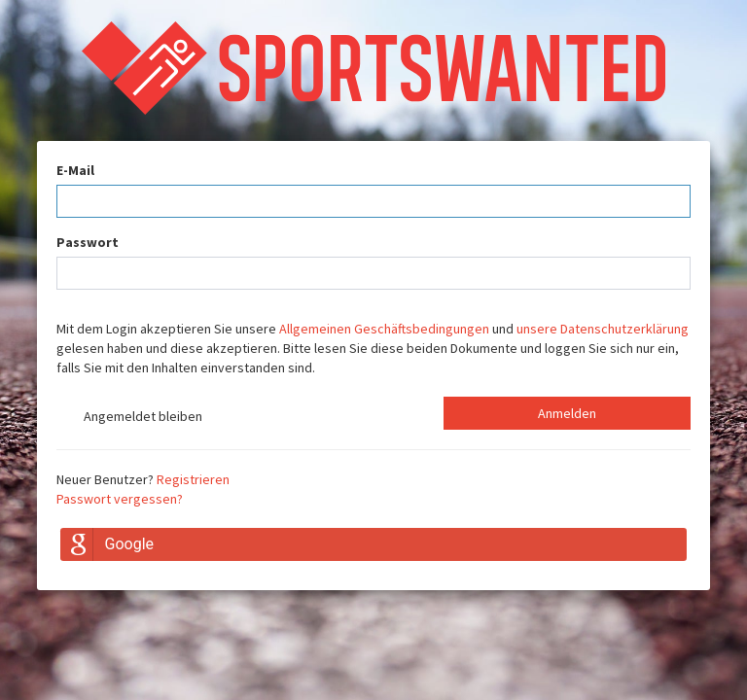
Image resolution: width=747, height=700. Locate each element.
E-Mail (75, 170)
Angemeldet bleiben (129, 418)
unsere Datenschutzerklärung (603, 329)
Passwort (88, 242)
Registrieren (193, 479)
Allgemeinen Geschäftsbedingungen (384, 329)
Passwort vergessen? (120, 499)
